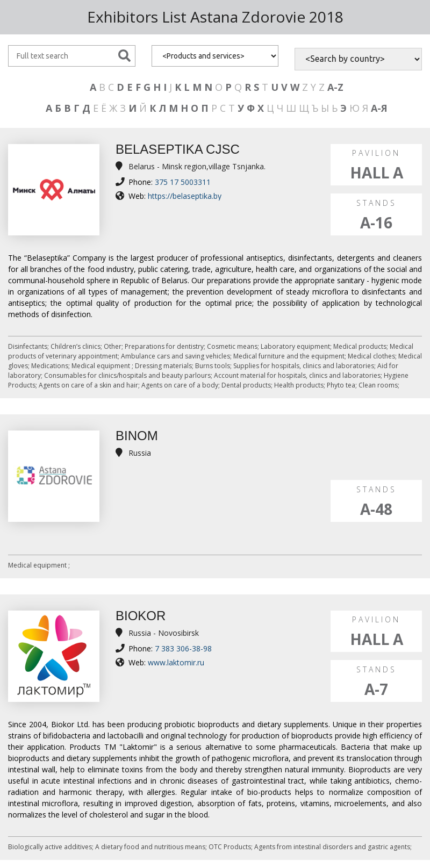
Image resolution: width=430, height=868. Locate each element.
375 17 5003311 (183, 182)
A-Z (335, 87)
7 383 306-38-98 (183, 648)
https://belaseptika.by (185, 196)
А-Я (379, 108)
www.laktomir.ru (176, 662)
